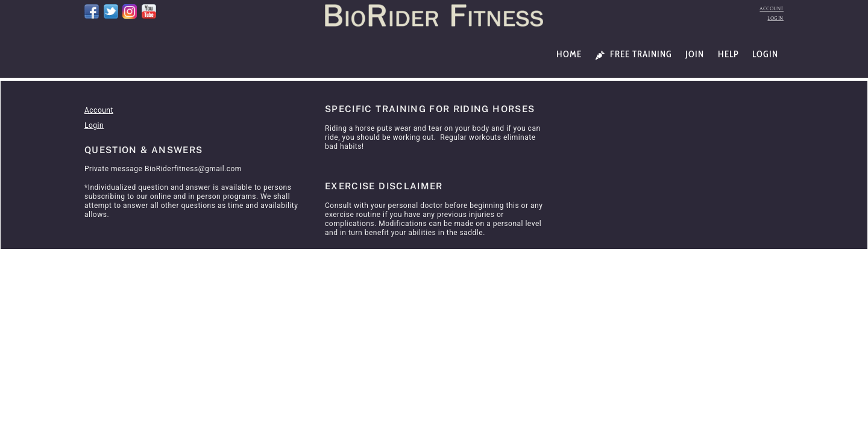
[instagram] (130, 11)
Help (728, 54)
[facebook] (92, 11)
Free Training (634, 54)
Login (775, 18)
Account (772, 9)
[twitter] (111, 11)
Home (569, 54)
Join (695, 54)
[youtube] (149, 11)
